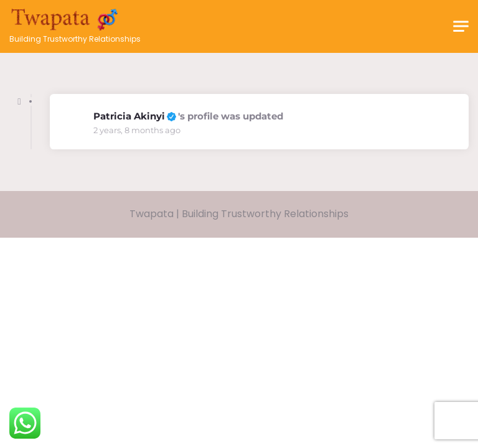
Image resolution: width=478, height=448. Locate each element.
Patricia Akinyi (129, 116)
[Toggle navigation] (461, 26)
